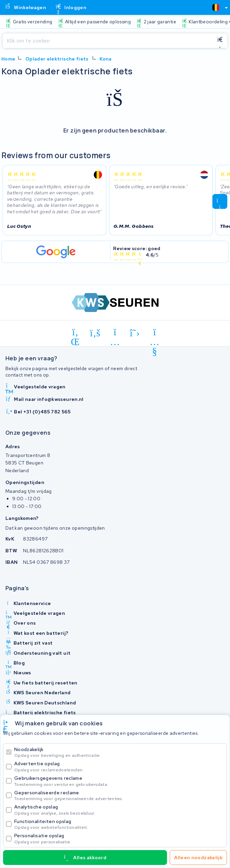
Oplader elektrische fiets (57, 59)
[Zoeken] (108, 41)
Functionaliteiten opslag (119, 824)
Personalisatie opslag (119, 838)
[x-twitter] (135, 333)
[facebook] (95, 333)
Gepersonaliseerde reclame (119, 795)
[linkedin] (75, 333)
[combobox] (217, 7)
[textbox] (216, 7)
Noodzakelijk (119, 752)
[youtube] (155, 333)
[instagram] (115, 333)
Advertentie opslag (119, 766)
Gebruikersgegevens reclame (119, 781)
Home (8, 59)
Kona (106, 59)
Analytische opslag (119, 810)
